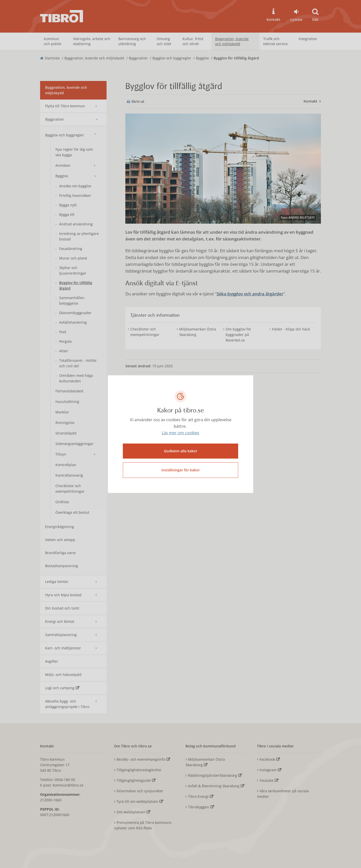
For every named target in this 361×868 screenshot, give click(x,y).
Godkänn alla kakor (181, 451)
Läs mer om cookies (180, 433)
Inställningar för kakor (181, 470)
